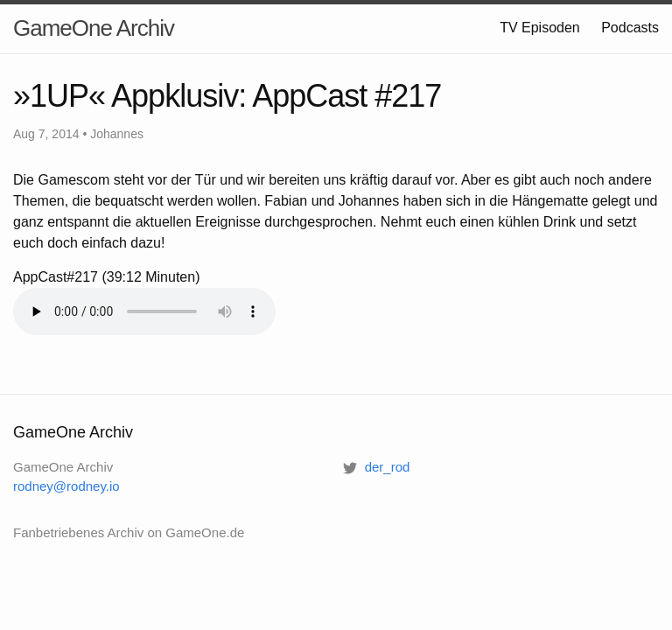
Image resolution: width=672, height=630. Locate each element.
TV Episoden (540, 28)
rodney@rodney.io (66, 486)
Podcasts (630, 28)
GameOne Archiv (94, 28)
